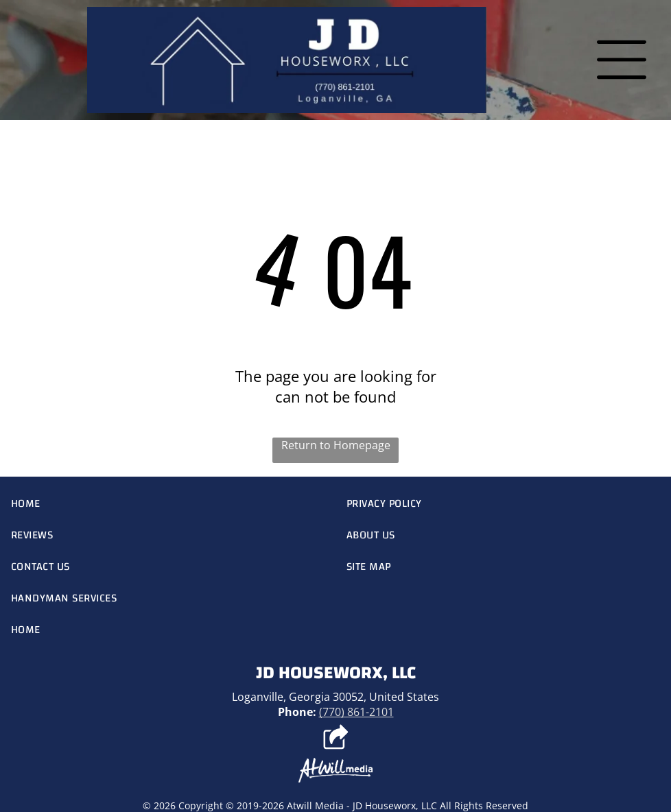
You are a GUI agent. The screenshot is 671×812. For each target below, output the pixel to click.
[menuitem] (168, 503)
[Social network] (336, 739)
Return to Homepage (336, 445)
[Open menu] (622, 60)
